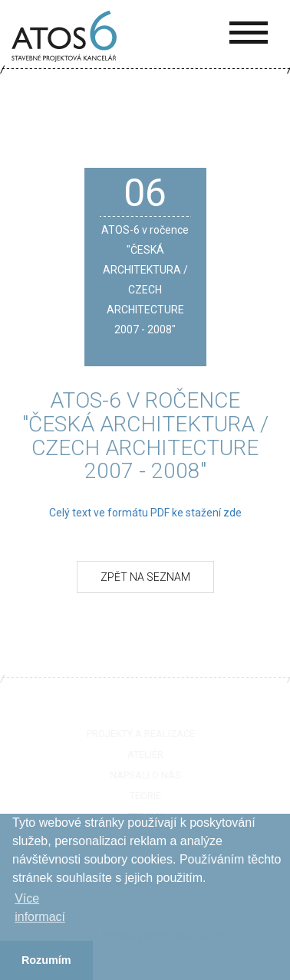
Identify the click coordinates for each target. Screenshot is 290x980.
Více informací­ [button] (40, 908)
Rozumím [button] (46, 960)
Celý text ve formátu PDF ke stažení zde (145, 513)
